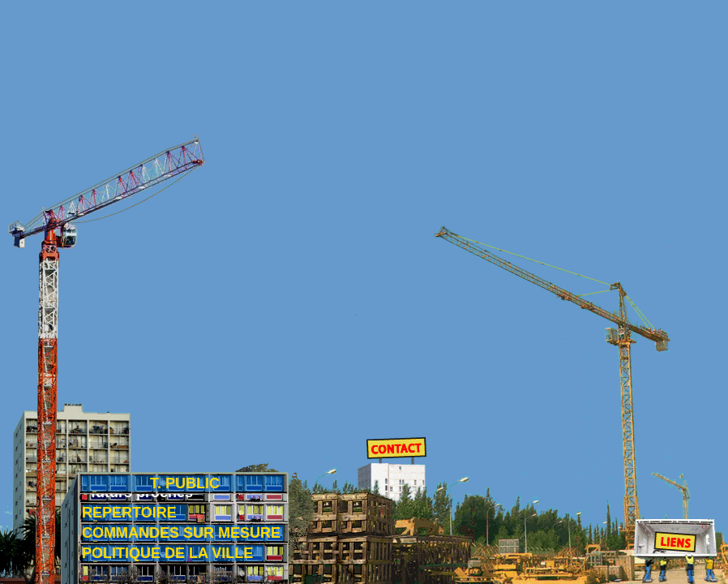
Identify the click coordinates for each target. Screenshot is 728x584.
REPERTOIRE (129, 513)
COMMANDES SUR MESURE (181, 533)
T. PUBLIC (185, 489)
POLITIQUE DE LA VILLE (167, 553)
